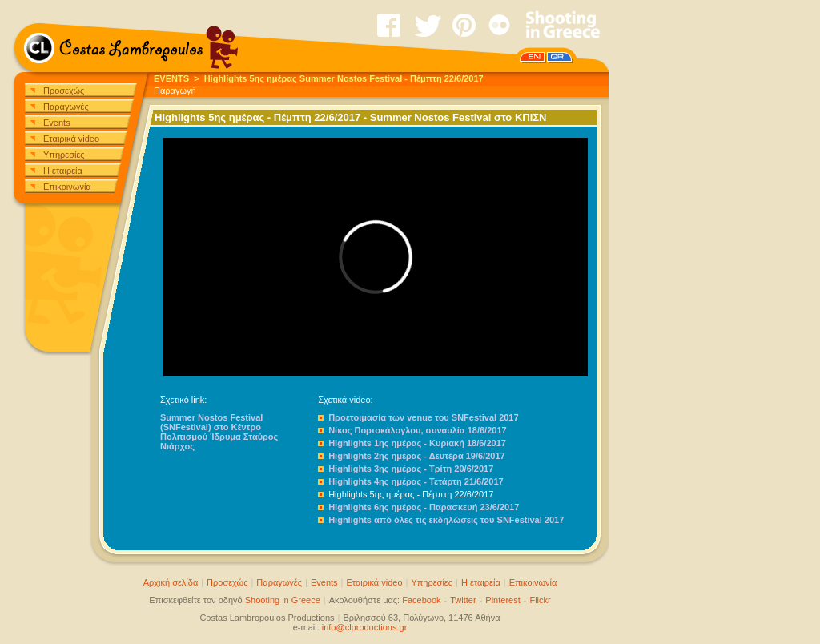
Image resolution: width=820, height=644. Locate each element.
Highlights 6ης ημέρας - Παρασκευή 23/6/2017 (424, 507)
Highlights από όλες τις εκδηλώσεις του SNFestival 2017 (446, 520)
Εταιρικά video (71, 139)
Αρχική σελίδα (171, 582)
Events (57, 123)
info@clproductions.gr (365, 627)
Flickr (540, 600)
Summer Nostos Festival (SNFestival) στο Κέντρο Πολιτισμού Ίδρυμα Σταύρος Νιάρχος (219, 432)
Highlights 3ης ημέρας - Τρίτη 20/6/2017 (411, 469)
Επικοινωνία (67, 187)
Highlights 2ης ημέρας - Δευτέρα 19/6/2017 (416, 456)
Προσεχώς (64, 91)
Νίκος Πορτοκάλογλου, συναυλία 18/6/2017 (417, 430)
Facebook (421, 600)
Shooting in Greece (283, 600)
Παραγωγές (66, 107)
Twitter (463, 600)
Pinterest (502, 600)
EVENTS (171, 78)
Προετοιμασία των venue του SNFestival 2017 (423, 417)
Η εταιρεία (63, 171)
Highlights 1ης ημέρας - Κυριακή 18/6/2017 (417, 443)
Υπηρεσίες (64, 155)
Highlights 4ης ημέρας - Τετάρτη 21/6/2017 (416, 481)
